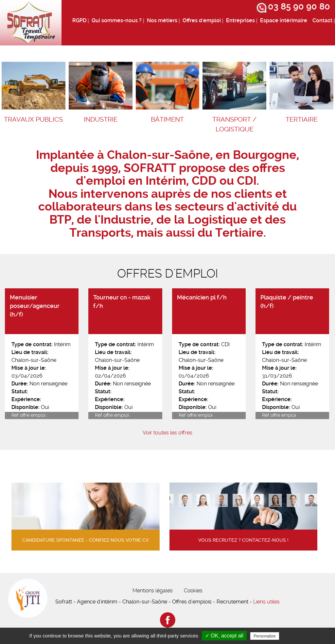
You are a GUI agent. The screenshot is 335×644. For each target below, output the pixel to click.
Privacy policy (296, 636)
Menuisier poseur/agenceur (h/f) (35, 306)
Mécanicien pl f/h (202, 297)
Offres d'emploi (202, 20)
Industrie (101, 119)
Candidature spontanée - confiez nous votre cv (85, 540)
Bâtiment (167, 119)
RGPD (79, 20)
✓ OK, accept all (224, 636)
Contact (322, 20)
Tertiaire (302, 119)
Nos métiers (162, 20)
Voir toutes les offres (167, 433)
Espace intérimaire (284, 20)
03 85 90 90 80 (299, 7)
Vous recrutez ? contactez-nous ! (243, 540)
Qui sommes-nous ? (117, 20)
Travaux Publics (33, 119)
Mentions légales (153, 591)
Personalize (265, 636)
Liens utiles (266, 602)
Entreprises (240, 20)
